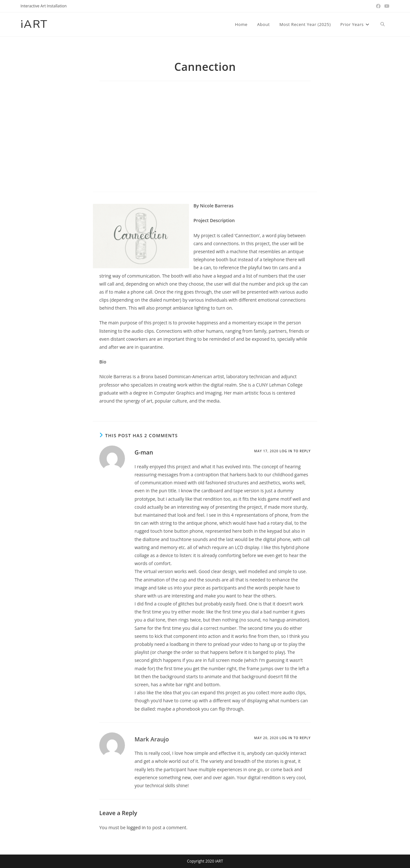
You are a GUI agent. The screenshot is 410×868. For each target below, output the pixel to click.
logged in (136, 827)
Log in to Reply (295, 451)
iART (35, 24)
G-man (144, 452)
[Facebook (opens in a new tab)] (378, 6)
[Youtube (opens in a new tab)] (386, 6)
